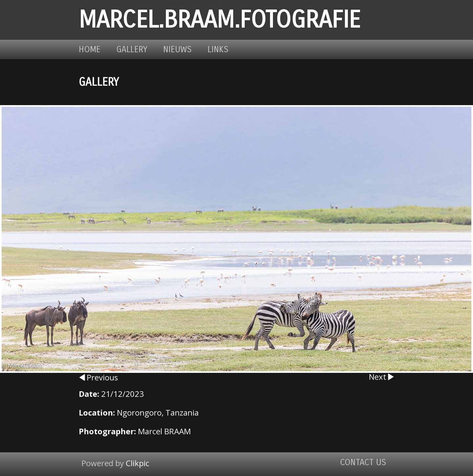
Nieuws (178, 49)
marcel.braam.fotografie (220, 20)
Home (90, 49)
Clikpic (137, 463)
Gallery (132, 49)
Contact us (363, 462)
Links (218, 49)
